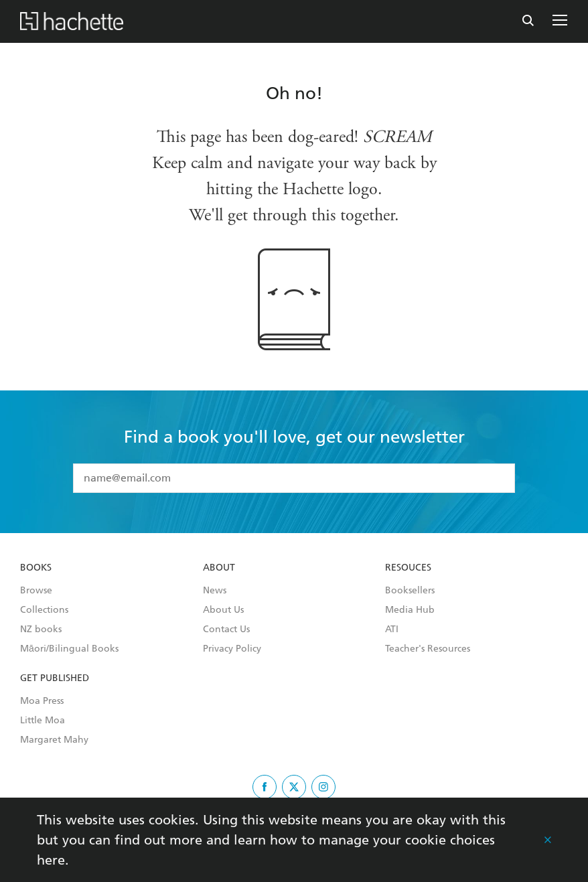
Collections (44, 610)
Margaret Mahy (54, 740)
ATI (392, 630)
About (219, 568)
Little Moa (43, 721)
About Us (223, 610)
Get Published (55, 678)
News (215, 591)
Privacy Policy (232, 649)
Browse (36, 591)
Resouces (408, 568)
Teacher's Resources (428, 649)
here (51, 860)
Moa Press (42, 701)
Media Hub (410, 610)
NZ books (41, 630)
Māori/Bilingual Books (69, 649)
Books (36, 568)
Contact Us (226, 630)
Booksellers (410, 591)
